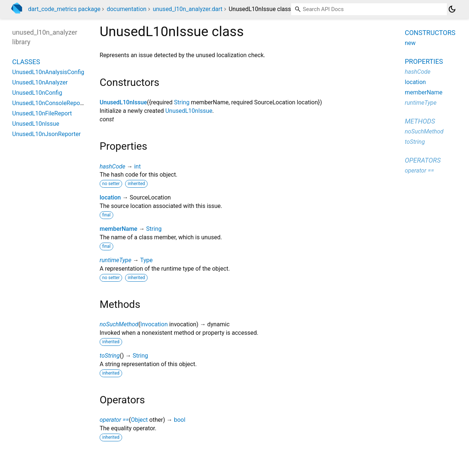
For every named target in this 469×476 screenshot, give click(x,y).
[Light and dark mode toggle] (452, 9)
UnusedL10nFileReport (42, 113)
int (137, 166)
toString (110, 356)
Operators (423, 160)
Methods (420, 121)
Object (139, 420)
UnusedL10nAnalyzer (40, 82)
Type (146, 260)
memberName (118, 229)
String (182, 102)
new (410, 43)
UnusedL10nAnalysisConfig (48, 72)
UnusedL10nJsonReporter (46, 134)
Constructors (430, 33)
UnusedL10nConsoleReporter (51, 103)
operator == (114, 420)
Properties (424, 61)
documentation (127, 9)
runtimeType (115, 260)
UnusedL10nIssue (123, 102)
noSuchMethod (119, 324)
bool (180, 420)
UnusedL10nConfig (37, 93)
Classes (26, 62)
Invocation (154, 324)
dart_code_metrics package (64, 9)
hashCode (112, 166)
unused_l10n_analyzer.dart (188, 9)
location (110, 197)
